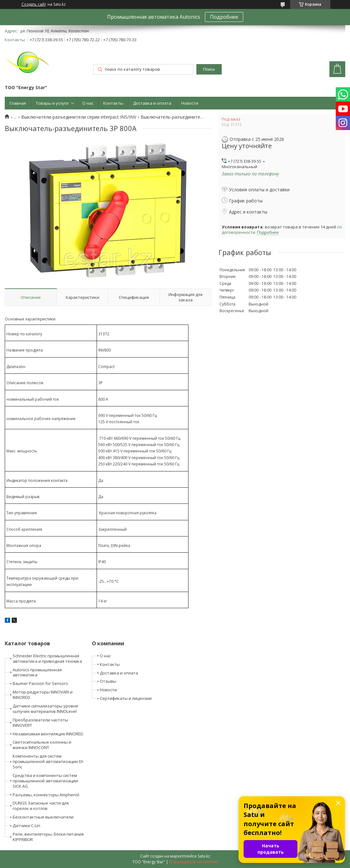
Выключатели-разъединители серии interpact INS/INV (79, 117)
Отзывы (108, 681)
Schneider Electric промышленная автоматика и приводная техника (47, 658)
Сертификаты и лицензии (126, 698)
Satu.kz (204, 856)
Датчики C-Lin (26, 825)
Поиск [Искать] (209, 69)
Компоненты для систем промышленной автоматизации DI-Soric (48, 761)
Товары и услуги (52, 103)
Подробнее (224, 17)
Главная (18, 103)
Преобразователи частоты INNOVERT (40, 723)
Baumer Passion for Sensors (40, 683)
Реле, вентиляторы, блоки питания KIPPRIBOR (48, 837)
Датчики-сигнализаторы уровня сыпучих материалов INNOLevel (45, 709)
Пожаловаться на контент (193, 862)
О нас (88, 103)
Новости (190, 103)
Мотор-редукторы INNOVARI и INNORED (43, 695)
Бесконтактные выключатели (43, 817)
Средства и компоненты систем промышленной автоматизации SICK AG (45, 781)
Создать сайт (34, 4)
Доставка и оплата (152, 103)
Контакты (113, 103)
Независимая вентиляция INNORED (48, 734)
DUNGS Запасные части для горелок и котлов (41, 806)
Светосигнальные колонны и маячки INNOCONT (42, 745)
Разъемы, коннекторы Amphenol (46, 795)
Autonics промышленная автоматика (37, 672)
